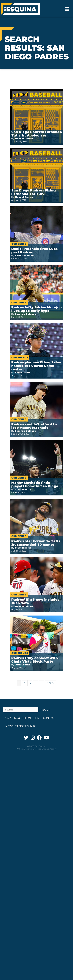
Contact (49, 718)
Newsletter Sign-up (21, 726)
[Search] (21, 710)
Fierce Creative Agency (46, 749)
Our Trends (20, 357)
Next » (51, 683)
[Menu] (67, 9)
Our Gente (19, 244)
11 (42, 683)
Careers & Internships (22, 718)
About (45, 710)
